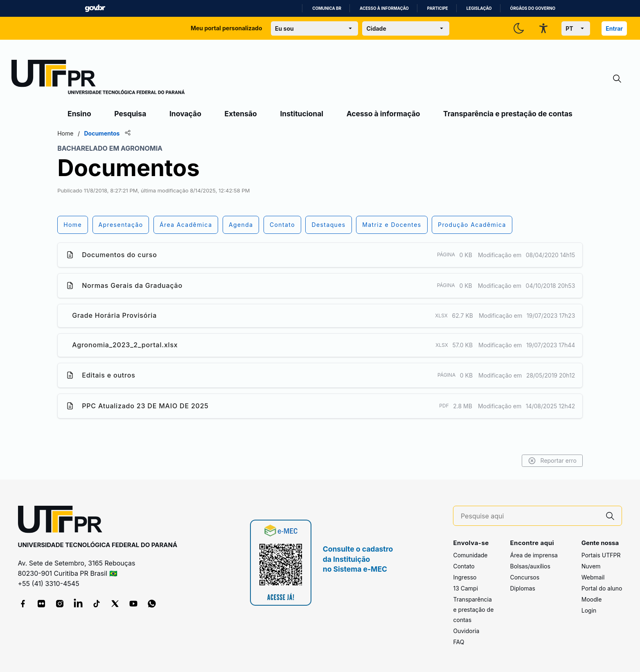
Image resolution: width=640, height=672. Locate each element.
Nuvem (591, 566)
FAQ (459, 642)
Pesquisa (130, 114)
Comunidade (470, 555)
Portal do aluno (602, 588)
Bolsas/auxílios (530, 566)
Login (589, 610)
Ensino (79, 114)
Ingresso (465, 577)
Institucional (302, 114)
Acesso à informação (384, 8)
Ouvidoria (466, 631)
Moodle (592, 599)
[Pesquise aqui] (530, 516)
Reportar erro (541, 461)
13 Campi (465, 588)
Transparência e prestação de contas (508, 114)
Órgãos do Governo (533, 8)
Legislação (479, 8)
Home (76, 133)
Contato (464, 566)
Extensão (241, 114)
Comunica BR (327, 8)
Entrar (614, 28)
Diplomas (522, 588)
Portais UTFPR (601, 555)
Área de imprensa (534, 555)
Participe (438, 8)
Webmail (593, 577)
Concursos (525, 577)
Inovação (185, 114)
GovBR (95, 8)
